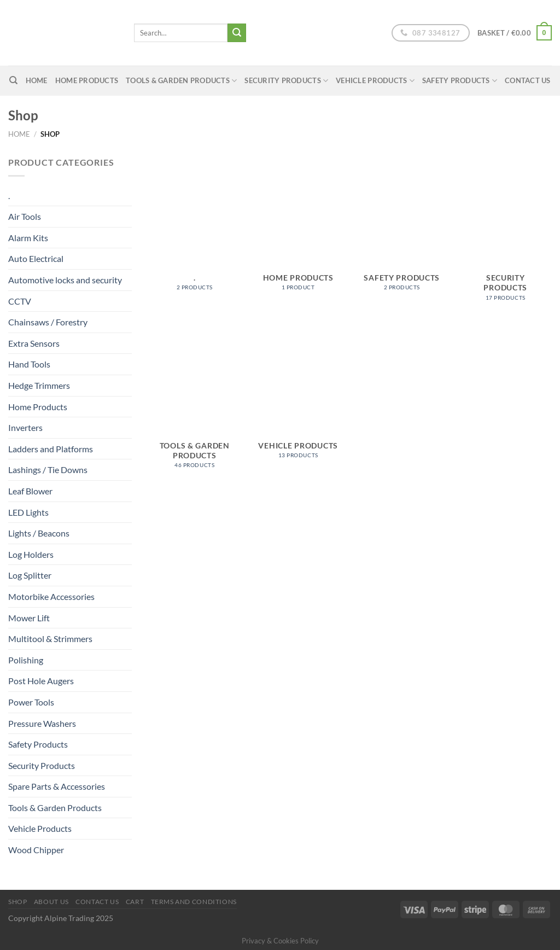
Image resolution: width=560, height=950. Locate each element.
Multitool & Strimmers (50, 639)
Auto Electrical (36, 258)
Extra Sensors (34, 343)
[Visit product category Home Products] (298, 229)
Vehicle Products (375, 81)
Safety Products (460, 81)
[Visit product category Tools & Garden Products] (195, 401)
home (37, 80)
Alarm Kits (28, 238)
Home (19, 134)
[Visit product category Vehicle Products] (298, 396)
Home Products (87, 80)
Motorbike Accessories (51, 596)
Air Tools (25, 216)
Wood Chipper (36, 850)
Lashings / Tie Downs (48, 470)
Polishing (26, 660)
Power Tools (31, 702)
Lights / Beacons (39, 533)
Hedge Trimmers (39, 385)
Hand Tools (29, 364)
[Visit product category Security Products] (505, 234)
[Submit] (237, 33)
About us (51, 902)
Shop (17, 902)
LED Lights (28, 512)
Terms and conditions (194, 902)
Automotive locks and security (65, 280)
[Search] (13, 80)
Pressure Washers (42, 723)
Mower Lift (29, 618)
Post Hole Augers (41, 681)
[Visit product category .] (195, 229)
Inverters (25, 427)
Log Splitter (30, 575)
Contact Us (528, 80)
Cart (135, 902)
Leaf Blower (30, 491)
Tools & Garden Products (181, 81)
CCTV (20, 301)
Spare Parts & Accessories (57, 786)
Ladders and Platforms (51, 449)
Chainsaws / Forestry (48, 322)
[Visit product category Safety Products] (402, 229)
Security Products (286, 81)
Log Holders (31, 554)
